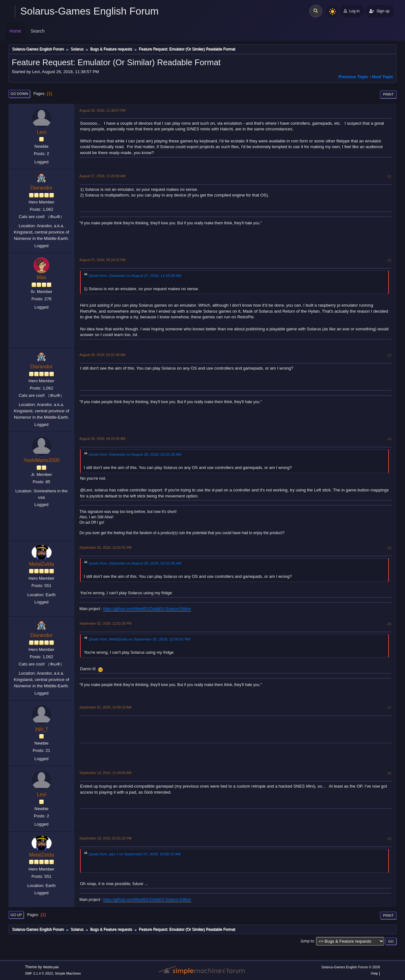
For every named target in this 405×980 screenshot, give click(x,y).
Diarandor (41, 188)
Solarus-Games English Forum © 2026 (351, 967)
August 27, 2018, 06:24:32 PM (103, 260)
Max (41, 277)
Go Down (19, 94)
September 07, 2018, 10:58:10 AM (105, 707)
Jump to (307, 941)
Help (374, 973)
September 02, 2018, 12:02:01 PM (106, 547)
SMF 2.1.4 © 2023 (39, 973)
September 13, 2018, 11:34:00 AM (105, 773)
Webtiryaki (51, 967)
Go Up (16, 915)
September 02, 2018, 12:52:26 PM (106, 623)
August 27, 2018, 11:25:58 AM (102, 176)
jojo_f (41, 729)
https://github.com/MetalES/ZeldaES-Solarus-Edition (147, 609)
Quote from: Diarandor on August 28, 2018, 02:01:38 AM (135, 454)
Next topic (383, 77)
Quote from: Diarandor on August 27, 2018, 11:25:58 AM (135, 275)
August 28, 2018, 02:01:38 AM (102, 355)
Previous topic (353, 77)
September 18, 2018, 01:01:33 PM (106, 838)
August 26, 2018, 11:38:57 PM (103, 110)
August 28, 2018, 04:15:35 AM (102, 439)
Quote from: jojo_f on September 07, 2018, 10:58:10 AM (135, 854)
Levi (41, 132)
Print (388, 94)
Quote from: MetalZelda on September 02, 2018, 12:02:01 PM (139, 639)
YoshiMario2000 (41, 460)
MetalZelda (41, 564)
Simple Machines (68, 973)
